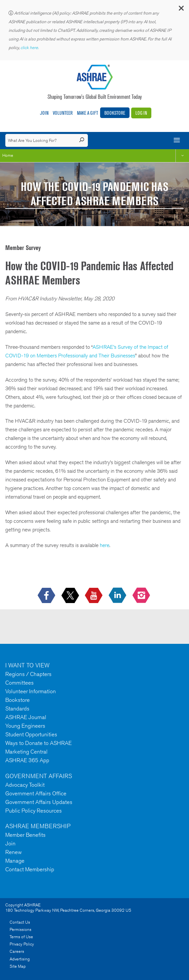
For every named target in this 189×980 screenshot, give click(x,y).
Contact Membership (30, 869)
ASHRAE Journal (26, 717)
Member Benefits (25, 835)
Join (44, 113)
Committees (19, 683)
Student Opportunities (31, 734)
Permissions (20, 929)
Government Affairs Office (36, 793)
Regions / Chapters (28, 674)
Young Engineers (25, 726)
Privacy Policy (22, 944)
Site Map (18, 966)
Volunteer (63, 113)
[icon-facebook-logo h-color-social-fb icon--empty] (47, 596)
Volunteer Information (31, 691)
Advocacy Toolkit (25, 785)
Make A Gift (88, 113)
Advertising (20, 959)
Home (8, 155)
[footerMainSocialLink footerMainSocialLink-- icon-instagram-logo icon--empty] (142, 596)
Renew (14, 852)
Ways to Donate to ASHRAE (38, 743)
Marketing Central (26, 752)
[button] (181, 10)
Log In (141, 113)
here (105, 545)
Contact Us (20, 922)
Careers (17, 951)
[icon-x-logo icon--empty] (71, 596)
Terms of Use (21, 937)
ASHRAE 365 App (27, 760)
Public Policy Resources (34, 811)
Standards (17, 708)
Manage (15, 861)
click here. (30, 48)
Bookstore (115, 113)
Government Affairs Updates (39, 802)
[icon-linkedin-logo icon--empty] (118, 596)
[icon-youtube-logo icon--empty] (94, 596)
